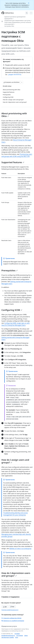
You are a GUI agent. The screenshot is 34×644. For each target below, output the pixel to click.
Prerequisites (10, 270)
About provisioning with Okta (14, 115)
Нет (12, 607)
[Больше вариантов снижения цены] (22, 82)
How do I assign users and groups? (15, 461)
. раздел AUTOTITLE (14, 75)
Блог (17, 637)
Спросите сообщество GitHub (11, 618)
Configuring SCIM (12, 310)
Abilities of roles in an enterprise (20, 549)
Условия (17, 634)
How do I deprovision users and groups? (16, 574)
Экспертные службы (8, 637)
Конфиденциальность (8, 635)
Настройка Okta (9, 26)
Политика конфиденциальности (10, 610)
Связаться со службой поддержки (13, 621)
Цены (26, 635)
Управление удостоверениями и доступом (17, 20)
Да (5, 607)
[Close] (29, 3)
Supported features (13, 162)
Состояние (20, 635)
